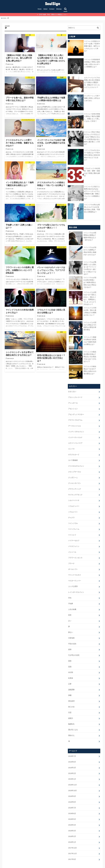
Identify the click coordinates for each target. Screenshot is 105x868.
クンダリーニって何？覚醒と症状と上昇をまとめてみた (92, 98)
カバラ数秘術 (73, 457)
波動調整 (71, 679)
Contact (52, 9)
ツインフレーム (74, 523)
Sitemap (59, 9)
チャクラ (71, 512)
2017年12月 (72, 832)
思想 (70, 651)
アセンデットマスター (76, 413)
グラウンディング (75, 485)
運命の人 (71, 723)
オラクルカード (74, 451)
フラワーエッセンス (75, 551)
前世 (70, 607)
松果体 (71, 668)
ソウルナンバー (74, 501)
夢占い (71, 623)
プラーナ (71, 557)
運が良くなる (73, 717)
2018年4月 (72, 810)
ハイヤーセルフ (74, 534)
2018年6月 (72, 799)
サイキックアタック (75, 490)
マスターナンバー (75, 573)
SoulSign (52, 4)
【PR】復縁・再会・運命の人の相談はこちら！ (53, 15)
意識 (70, 656)
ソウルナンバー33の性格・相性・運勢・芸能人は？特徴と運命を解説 (92, 172)
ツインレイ (72, 529)
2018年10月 (72, 777)
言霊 (70, 701)
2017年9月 (72, 843)
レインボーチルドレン (76, 584)
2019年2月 (72, 760)
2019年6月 (72, 749)
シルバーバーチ (74, 496)
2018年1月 (72, 826)
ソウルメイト (73, 507)
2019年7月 (72, 743)
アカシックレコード (75, 396)
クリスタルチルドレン (76, 462)
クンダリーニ (73, 473)
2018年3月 (72, 815)
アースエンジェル (75, 424)
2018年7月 (72, 793)
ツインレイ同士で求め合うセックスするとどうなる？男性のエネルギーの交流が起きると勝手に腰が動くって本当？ (92, 138)
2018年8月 (72, 788)
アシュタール (73, 401)
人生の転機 (72, 601)
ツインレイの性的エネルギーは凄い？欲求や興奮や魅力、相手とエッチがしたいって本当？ (92, 46)
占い (70, 612)
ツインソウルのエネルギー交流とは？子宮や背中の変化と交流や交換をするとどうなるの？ (92, 155)
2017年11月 (72, 837)
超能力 (71, 706)
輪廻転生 (71, 712)
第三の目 (71, 695)
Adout (45, 9)
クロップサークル (75, 468)
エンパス (71, 446)
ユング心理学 (73, 579)
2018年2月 (72, 821)
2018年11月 (72, 771)
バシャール (72, 546)
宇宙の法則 (72, 634)
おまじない (72, 390)
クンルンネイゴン (75, 479)
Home (40, 9)
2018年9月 (72, 782)
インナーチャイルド (75, 435)
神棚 (70, 684)
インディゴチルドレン (76, 429)
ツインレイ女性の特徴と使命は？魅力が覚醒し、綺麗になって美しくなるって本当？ (92, 117)
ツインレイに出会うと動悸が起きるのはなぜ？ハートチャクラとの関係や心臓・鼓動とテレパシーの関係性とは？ (92, 192)
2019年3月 (72, 754)
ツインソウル (73, 518)
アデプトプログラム (75, 418)
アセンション (73, 407)
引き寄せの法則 (74, 645)
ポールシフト (73, 562)
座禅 (70, 640)
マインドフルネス (75, 568)
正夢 (70, 673)
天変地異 (71, 629)
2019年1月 (72, 765)
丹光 (70, 590)
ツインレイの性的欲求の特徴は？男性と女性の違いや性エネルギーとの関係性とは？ (92, 63)
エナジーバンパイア (75, 440)
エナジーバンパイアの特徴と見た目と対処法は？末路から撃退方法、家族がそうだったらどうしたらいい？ (92, 82)
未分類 (71, 662)
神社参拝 (71, 690)
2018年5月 (72, 804)
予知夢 (71, 595)
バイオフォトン (74, 540)
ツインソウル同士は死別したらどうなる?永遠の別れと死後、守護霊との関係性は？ (92, 208)
